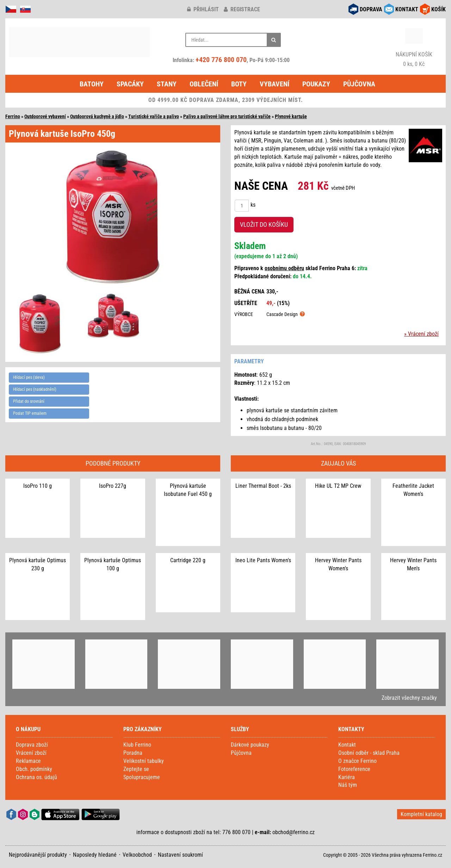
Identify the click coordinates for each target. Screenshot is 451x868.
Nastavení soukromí (180, 855)
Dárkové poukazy (250, 745)
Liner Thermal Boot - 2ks (263, 486)
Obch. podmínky (34, 769)
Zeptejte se (136, 769)
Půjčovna (359, 84)
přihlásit (203, 9)
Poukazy (316, 84)
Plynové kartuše (291, 116)
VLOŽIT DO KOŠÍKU (264, 224)
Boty (239, 84)
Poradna (133, 753)
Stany (167, 84)
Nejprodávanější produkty (38, 855)
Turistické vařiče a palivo (154, 116)
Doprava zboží (32, 745)
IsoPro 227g (113, 486)
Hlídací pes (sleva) (29, 377)
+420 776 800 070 (221, 60)
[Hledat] (274, 40)
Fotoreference (354, 769)
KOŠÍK (438, 9)
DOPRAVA (371, 9)
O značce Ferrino (357, 761)
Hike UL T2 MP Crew (338, 486)
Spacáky (130, 84)
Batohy (92, 84)
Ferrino (13, 116)
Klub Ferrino (137, 745)
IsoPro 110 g (38, 486)
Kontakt (347, 745)
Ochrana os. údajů (36, 777)
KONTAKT (407, 9)
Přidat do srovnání (29, 401)
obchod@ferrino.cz (294, 832)
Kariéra (347, 777)
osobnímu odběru (284, 268)
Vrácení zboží (31, 753)
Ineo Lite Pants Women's (263, 560)
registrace (242, 9)
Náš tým (348, 785)
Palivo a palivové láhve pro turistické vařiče (227, 116)
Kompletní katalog (421, 814)
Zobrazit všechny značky (409, 698)
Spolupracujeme (142, 777)
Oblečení (204, 84)
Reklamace (28, 761)
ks (253, 205)
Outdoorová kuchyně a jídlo (97, 116)
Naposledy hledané (95, 855)
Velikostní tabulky (144, 761)
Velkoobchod (137, 855)
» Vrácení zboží (421, 334)
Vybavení (274, 84)
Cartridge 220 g (188, 560)
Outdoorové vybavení (45, 116)
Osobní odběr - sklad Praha (369, 753)
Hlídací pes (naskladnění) (35, 389)
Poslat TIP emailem (30, 413)
